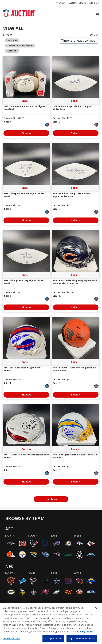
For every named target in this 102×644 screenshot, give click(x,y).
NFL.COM (61, 3)
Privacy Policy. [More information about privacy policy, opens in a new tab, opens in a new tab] (85, 632)
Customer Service (77, 3)
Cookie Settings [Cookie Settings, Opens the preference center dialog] (12, 638)
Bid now (26, 133)
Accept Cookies (53, 638)
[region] (51, 623)
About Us (94, 3)
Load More (51, 499)
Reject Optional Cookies (82, 638)
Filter (7, 35)
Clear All (12, 51)
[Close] (96, 608)
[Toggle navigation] (98, 13)
